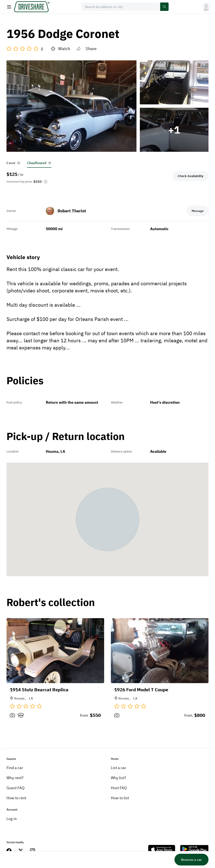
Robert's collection (51, 603)
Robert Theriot (72, 211)
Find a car (15, 768)
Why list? (119, 778)
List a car (119, 768)
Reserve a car (191, 860)
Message (197, 211)
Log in (12, 819)
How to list (120, 798)
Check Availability (191, 176)
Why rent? (15, 778)
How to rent (16, 798)
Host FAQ (119, 788)
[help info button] (19, 163)
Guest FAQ (16, 788)
